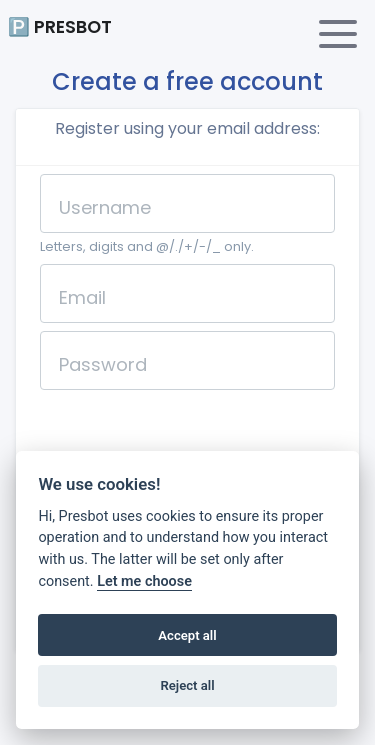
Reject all (187, 685)
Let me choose (144, 581)
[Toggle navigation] (338, 34)
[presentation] (192, 437)
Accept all (187, 635)
